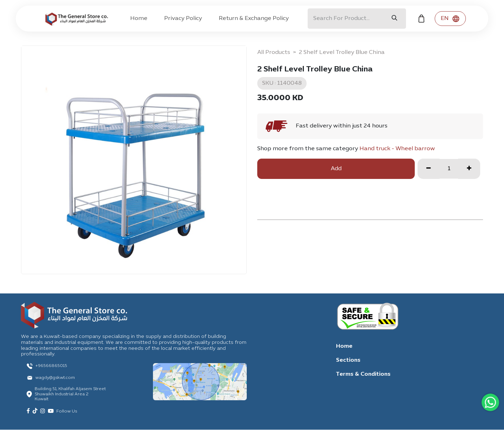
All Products (274, 53)
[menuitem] (139, 19)
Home (344, 346)
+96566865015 (51, 366)
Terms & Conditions (363, 374)
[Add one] (469, 169)
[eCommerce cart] (421, 19)
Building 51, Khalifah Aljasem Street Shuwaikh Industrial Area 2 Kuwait (70, 394)
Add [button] (336, 169)
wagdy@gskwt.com (55, 378)
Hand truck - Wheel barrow (397, 149)
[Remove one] (429, 169)
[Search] (394, 19)
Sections (348, 360)
